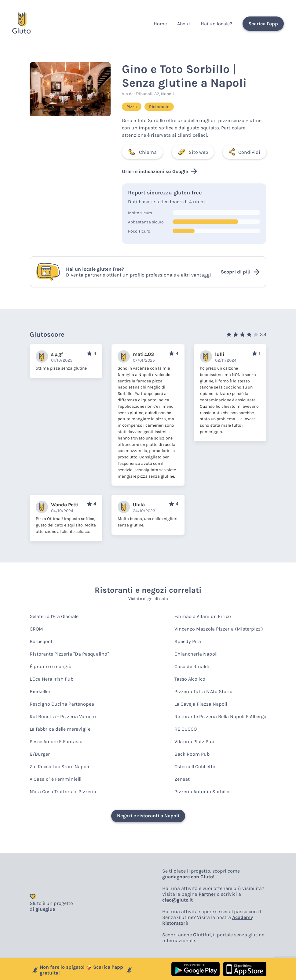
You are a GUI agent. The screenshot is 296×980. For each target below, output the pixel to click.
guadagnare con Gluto (188, 877)
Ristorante (159, 107)
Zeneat (182, 779)
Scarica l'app (263, 24)
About (184, 24)
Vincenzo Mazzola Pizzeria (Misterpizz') (219, 629)
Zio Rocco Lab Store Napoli (59, 767)
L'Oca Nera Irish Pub (51, 679)
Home (160, 24)
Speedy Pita (188, 641)
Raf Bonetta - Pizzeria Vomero (63, 716)
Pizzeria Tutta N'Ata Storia (203, 691)
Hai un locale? (216, 24)
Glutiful (202, 935)
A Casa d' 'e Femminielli (56, 779)
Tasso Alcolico (190, 679)
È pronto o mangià (51, 666)
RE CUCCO (186, 729)
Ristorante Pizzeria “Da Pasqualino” (69, 654)
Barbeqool (41, 641)
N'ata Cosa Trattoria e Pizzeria (63, 792)
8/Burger (40, 754)
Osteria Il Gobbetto (195, 767)
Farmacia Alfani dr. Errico (203, 616)
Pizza (132, 107)
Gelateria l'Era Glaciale (54, 616)
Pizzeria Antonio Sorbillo (202, 792)
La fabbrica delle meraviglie (60, 729)
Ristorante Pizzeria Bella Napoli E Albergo (220, 716)
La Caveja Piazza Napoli (201, 704)
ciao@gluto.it (177, 900)
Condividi (245, 152)
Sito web (193, 152)
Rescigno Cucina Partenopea (62, 704)
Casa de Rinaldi (192, 666)
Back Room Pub (192, 754)
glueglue (45, 909)
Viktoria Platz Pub (194, 741)
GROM (36, 629)
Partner (207, 894)
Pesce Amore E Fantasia (56, 741)
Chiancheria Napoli (196, 654)
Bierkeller (40, 691)
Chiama (142, 152)
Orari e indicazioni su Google (159, 171)
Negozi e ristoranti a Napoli (148, 816)
